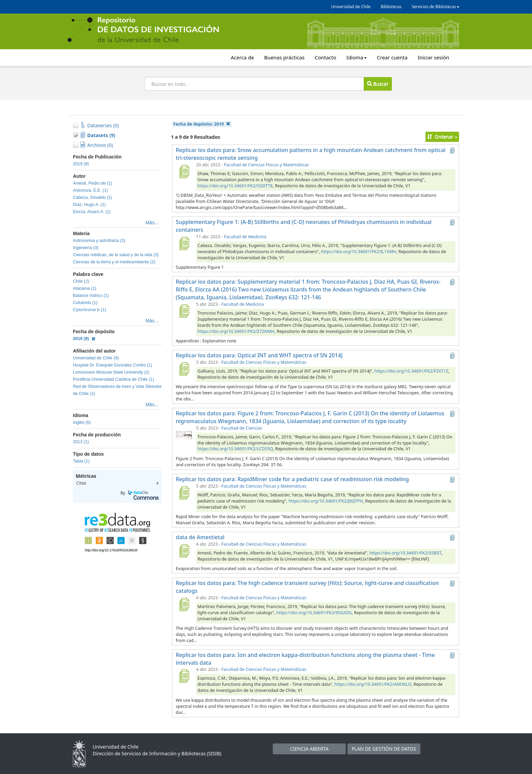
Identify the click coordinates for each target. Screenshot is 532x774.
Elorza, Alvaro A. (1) (92, 212)
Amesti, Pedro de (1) (93, 183)
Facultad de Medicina (245, 237)
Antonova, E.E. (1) (90, 190)
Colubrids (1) (85, 303)
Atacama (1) (85, 288)
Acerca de (242, 57)
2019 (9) (81, 164)
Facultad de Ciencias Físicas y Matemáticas (266, 165)
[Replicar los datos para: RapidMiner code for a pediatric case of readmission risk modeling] (184, 493)
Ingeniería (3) (86, 248)
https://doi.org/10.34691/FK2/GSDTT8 (235, 186)
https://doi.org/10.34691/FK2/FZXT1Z (412, 371)
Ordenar (442, 137)
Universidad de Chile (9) (96, 358)
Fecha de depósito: (202, 124)
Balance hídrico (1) (91, 296)
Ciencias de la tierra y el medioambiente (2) (114, 262)
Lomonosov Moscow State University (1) (111, 372)
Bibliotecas (391, 7)
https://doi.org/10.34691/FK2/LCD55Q (235, 449)
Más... (152, 223)
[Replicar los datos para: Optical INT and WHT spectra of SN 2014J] (184, 369)
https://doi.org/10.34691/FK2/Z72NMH (236, 331)
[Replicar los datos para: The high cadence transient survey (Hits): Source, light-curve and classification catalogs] (184, 604)
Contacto (326, 57)
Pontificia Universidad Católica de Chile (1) (113, 379)
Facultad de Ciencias (242, 428)
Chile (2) (81, 281)
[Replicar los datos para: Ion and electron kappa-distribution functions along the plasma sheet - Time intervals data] (184, 676)
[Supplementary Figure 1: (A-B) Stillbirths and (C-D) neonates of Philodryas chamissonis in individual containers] (184, 243)
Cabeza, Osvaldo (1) (93, 197)
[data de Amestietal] (184, 551)
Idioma (357, 57)
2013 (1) (81, 442)
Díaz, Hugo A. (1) (89, 205)
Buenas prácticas (284, 57)
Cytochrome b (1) (89, 310)
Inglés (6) (82, 422)
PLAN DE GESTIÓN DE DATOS (384, 749)
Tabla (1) (81, 461)
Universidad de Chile (351, 7)
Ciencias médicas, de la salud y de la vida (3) (116, 255)
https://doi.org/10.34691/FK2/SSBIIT (405, 553)
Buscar (378, 84)
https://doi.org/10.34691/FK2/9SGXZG (314, 613)
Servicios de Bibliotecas (435, 7)
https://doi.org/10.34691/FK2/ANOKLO (373, 684)
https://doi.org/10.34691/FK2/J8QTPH (326, 501)
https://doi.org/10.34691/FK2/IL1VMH (359, 252)
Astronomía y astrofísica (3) (99, 241)
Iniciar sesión (433, 57)
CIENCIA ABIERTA (309, 749)
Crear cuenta (392, 57)
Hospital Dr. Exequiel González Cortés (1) (112, 365)
